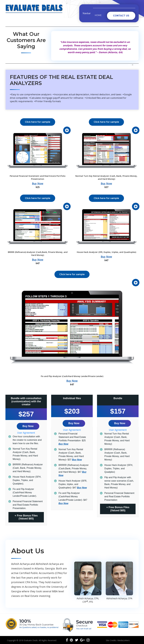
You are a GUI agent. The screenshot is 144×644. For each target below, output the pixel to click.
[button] (129, 65)
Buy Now (38, 183)
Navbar (87, 13)
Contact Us (121, 16)
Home (98, 15)
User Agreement (26, 433)
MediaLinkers (124, 640)
